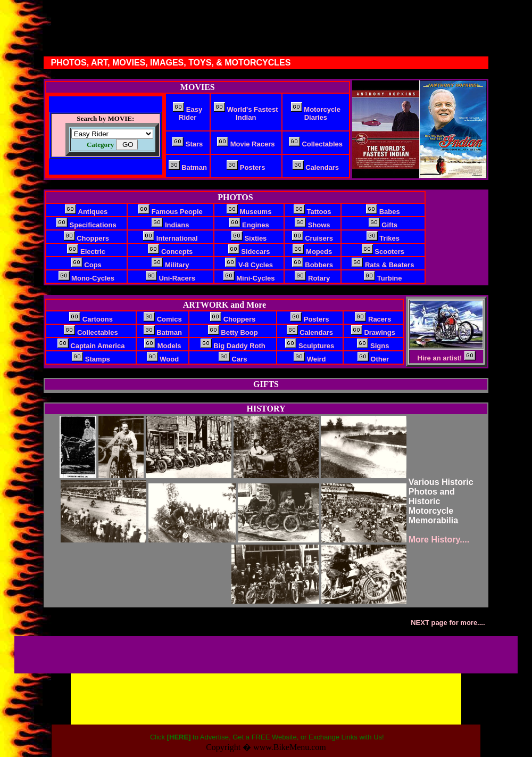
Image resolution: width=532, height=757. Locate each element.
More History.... (440, 540)
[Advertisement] (140, 654)
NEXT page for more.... (449, 623)
